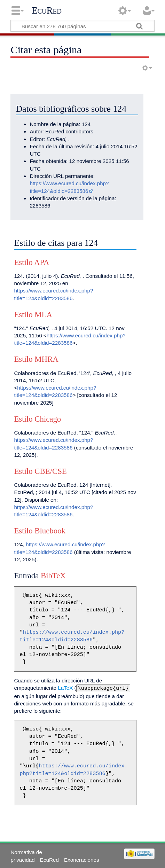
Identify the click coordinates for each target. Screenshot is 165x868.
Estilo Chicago (37, 419)
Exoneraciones (81, 859)
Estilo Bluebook (40, 531)
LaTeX (65, 688)
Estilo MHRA (36, 359)
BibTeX (53, 576)
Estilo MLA (33, 315)
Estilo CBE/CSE (40, 471)
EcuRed (47, 10)
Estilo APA (32, 262)
